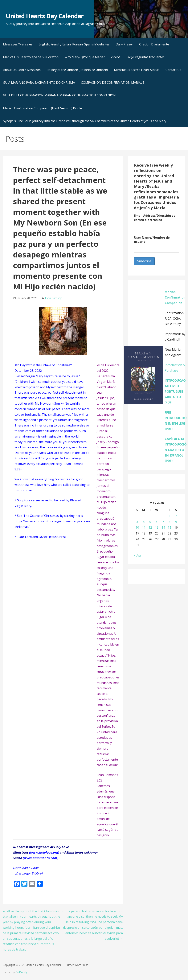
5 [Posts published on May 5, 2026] (150, 522)
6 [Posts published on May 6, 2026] (157, 522)
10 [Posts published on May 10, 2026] (137, 527)
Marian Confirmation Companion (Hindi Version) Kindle (42, 108)
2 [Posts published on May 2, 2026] (176, 516)
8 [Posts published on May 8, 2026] (170, 522)
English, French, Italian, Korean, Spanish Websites (74, 44)
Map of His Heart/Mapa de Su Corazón (31, 57)
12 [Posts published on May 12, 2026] (150, 527)
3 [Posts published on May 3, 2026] (137, 522)
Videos (116, 57)
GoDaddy (21, 972)
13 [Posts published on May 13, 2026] (157, 527)
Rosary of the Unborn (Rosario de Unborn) (77, 70)
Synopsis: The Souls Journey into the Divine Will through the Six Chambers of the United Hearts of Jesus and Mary (85, 121)
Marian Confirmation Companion (175, 297)
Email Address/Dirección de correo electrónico (155, 218)
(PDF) (175, 391)
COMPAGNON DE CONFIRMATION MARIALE (113, 83)
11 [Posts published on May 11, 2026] (144, 527)
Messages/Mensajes (18, 44)
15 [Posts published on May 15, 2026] (170, 527)
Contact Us (173, 70)
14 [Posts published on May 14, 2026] (163, 527)
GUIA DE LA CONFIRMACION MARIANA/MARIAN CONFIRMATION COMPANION (59, 95)
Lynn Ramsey (53, 298)
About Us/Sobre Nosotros (22, 70)
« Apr (138, 555)
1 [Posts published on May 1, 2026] (170, 516)
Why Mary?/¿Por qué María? (85, 57)
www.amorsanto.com (40, 858)
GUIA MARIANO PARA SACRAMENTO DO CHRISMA (39, 83)
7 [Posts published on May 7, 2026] (163, 522)
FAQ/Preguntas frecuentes (145, 57)
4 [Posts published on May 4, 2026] (144, 522)
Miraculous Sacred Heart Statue (137, 70)
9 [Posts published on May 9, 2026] (176, 522)
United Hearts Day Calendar (45, 16)
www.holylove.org (44, 852)
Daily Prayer (124, 44)
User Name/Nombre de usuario (152, 240)
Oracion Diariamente (154, 44)
